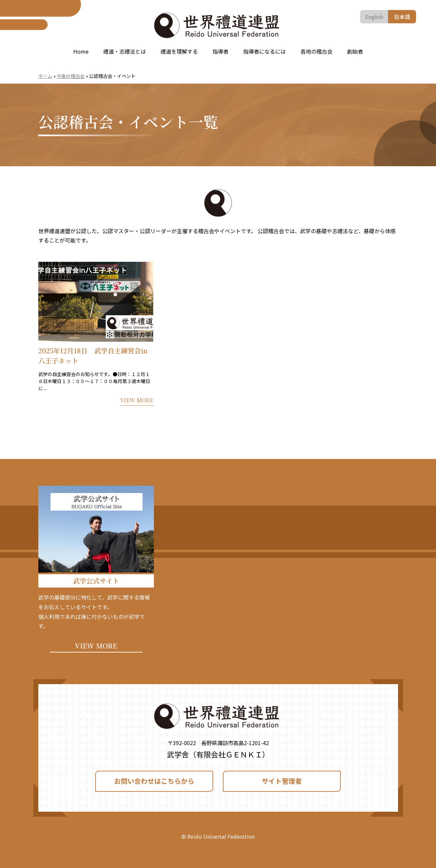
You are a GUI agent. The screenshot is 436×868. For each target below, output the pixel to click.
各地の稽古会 (316, 51)
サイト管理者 (282, 781)
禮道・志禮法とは (125, 51)
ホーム (45, 76)
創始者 (355, 51)
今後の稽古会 (71, 76)
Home (81, 51)
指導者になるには (264, 51)
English (374, 17)
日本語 (402, 17)
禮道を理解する (179, 51)
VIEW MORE (96, 646)
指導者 (220, 51)
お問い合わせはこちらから (154, 781)
